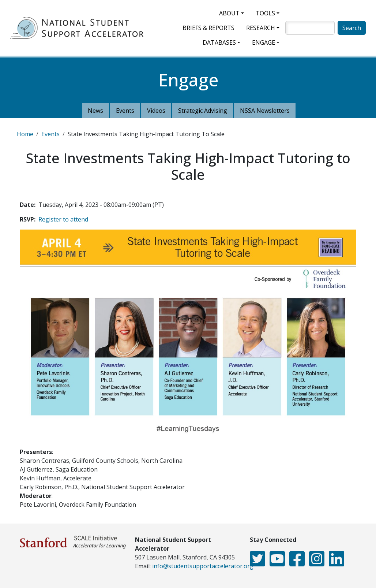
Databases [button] (219, 42)
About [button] (229, 13)
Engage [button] (264, 42)
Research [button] (261, 28)
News (95, 111)
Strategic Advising (203, 111)
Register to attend (63, 219)
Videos (156, 111)
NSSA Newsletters (265, 111)
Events (125, 111)
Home (25, 134)
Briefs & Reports (208, 28)
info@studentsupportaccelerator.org (203, 566)
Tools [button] (265, 13)
